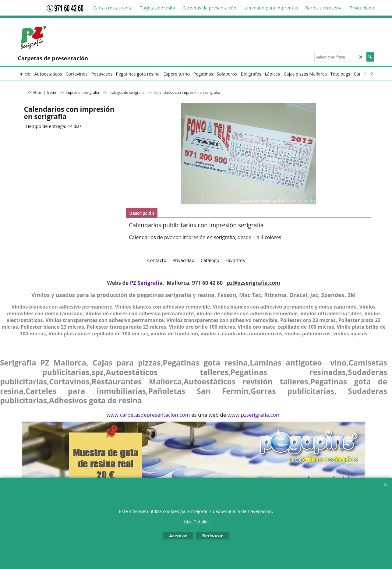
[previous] (366, 74)
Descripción (142, 213)
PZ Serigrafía (146, 283)
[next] (372, 74)
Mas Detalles (197, 522)
